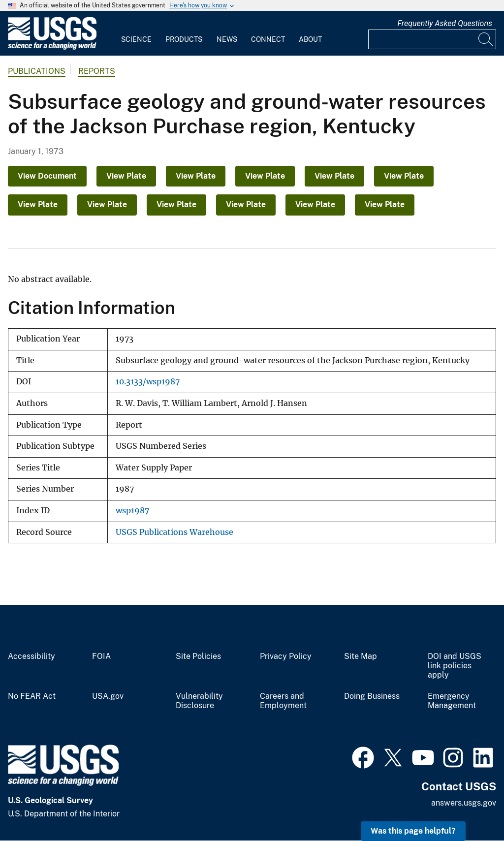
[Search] (486, 39)
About (310, 39)
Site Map (361, 656)
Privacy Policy (286, 656)
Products (184, 39)
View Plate (126, 176)
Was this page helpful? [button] (413, 831)
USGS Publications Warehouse (174, 532)
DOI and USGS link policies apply (455, 666)
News (227, 39)
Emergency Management (452, 701)
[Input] (432, 39)
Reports (97, 71)
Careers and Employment (283, 701)
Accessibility (31, 656)
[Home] (52, 47)
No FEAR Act (32, 696)
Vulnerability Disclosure (199, 701)
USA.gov (108, 696)
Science (136, 39)
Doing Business (372, 696)
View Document (47, 176)
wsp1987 (132, 511)
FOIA (101, 656)
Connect (268, 39)
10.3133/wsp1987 (148, 382)
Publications (37, 71)
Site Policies (198, 656)
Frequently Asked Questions (445, 23)
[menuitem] (136, 33)
